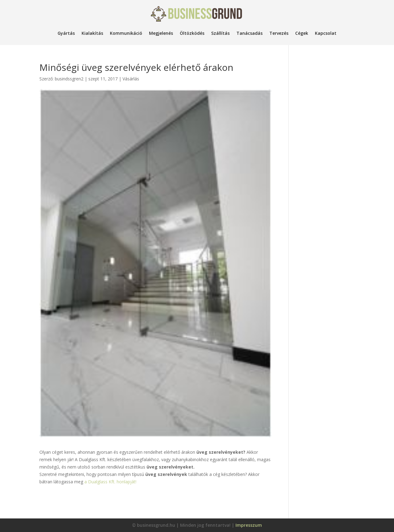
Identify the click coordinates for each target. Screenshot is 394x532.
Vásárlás (131, 79)
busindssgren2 (69, 79)
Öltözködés (192, 33)
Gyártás (66, 33)
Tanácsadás (249, 33)
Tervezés (279, 33)
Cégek (302, 33)
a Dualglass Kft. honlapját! (110, 482)
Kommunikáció (126, 33)
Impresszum (249, 525)
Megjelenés (161, 33)
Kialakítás (92, 33)
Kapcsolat (326, 33)
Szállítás (220, 33)
